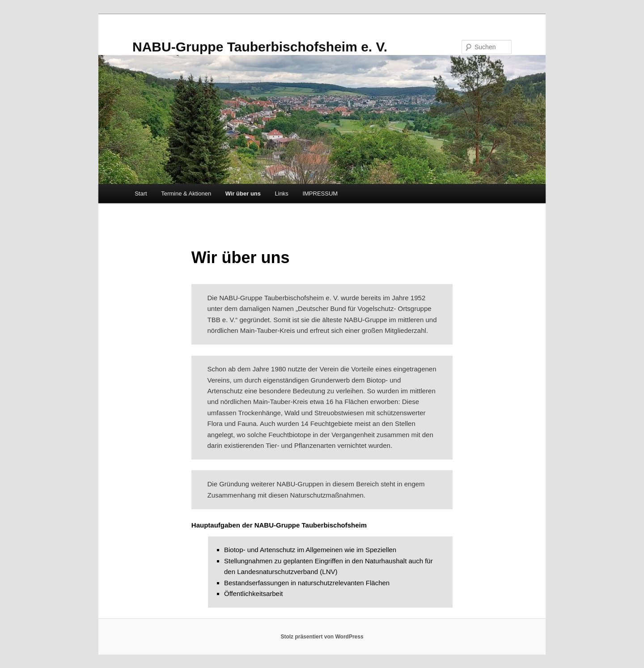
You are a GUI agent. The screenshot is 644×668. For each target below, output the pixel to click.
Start (141, 194)
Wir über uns (243, 194)
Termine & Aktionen (186, 194)
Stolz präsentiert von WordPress (322, 637)
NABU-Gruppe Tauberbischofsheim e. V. (260, 47)
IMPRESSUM (320, 194)
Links (282, 194)
